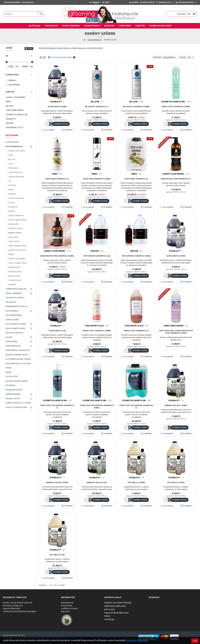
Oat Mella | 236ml (136, 482)
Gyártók (10, 92)
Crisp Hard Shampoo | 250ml (97, 179)
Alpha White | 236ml (57, 106)
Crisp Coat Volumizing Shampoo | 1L (57, 406)
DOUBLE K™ (56, 102)
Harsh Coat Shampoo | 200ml (97, 331)
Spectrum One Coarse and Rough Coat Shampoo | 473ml (176, 332)
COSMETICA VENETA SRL (173, 102)
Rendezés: (148, 57)
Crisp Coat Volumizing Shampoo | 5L (136, 406)
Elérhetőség (12, 75)
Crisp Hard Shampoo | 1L (57, 179)
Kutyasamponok (95, 40)
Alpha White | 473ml (176, 256)
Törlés (30, 49)
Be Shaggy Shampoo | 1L (97, 106)
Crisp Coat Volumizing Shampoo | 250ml (97, 406)
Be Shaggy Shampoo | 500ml (136, 106)
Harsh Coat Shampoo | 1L (136, 331)
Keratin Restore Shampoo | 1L (176, 179)
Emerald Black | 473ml (57, 482)
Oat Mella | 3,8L (57, 555)
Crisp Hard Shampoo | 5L (136, 179)
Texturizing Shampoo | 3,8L (97, 256)
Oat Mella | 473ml (176, 482)
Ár (7, 56)
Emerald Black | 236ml (176, 405)
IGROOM (95, 251)
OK (196, 641)
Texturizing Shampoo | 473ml (136, 256)
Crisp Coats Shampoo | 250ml (176, 106)
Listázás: (184, 57)
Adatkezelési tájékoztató (137, 640)
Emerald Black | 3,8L (97, 482)
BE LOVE (95, 102)
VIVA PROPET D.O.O (95, 326)
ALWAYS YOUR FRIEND (173, 174)
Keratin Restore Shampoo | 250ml (57, 256)
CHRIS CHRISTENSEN (174, 326)
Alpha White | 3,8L (57, 331)
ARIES (55, 174)
